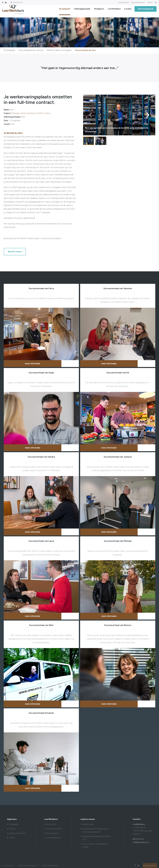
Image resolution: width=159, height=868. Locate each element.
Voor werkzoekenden (54, 829)
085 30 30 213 (17, 3)
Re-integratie (65, 11)
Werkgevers (99, 11)
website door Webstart (50, 866)
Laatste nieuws (123, 2)
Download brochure (138, 2)
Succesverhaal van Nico (85, 50)
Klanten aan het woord (17, 833)
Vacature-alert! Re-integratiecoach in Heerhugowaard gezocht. (96, 830)
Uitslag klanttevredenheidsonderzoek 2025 (96, 838)
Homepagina (14, 824)
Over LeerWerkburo (53, 838)
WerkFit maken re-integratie (59, 50)
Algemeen (12, 819)
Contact (150, 2)
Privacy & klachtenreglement (28, 866)
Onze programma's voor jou (31, 50)
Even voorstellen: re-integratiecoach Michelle (95, 846)
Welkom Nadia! (88, 824)
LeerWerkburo (114, 11)
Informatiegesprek (146, 11)
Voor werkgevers (52, 833)
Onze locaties (51, 824)
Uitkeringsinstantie (82, 11)
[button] (148, 115)
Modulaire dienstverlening (23, 113)
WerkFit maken (44, 113)
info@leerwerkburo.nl (141, 842)
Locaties (128, 11)
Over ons (12, 829)
